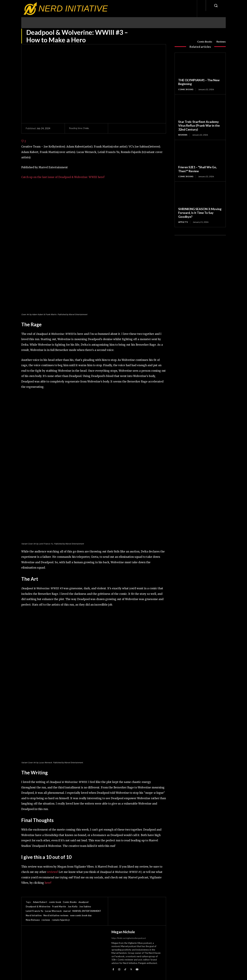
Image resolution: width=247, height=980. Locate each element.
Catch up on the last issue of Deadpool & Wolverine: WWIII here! (63, 177)
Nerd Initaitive (34, 915)
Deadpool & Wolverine (38, 906)
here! (48, 883)
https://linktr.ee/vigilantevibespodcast (129, 938)
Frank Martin (59, 906)
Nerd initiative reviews (56, 915)
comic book (55, 902)
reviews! (52, 872)
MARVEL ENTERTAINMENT (87, 911)
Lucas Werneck (53, 911)
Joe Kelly (73, 906)
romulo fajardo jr (61, 920)
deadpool (83, 902)
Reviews (221, 42)
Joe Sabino (85, 906)
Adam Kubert (40, 902)
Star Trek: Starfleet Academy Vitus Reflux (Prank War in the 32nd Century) (199, 126)
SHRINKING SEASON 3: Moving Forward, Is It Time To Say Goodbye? (200, 213)
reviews (46, 920)
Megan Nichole (123, 932)
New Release (33, 920)
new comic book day (81, 915)
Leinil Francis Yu (34, 911)
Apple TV (183, 222)
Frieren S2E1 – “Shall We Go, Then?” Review (198, 169)
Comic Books (205, 42)
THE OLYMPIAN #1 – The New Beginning (199, 82)
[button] (216, 5)
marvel (67, 911)
